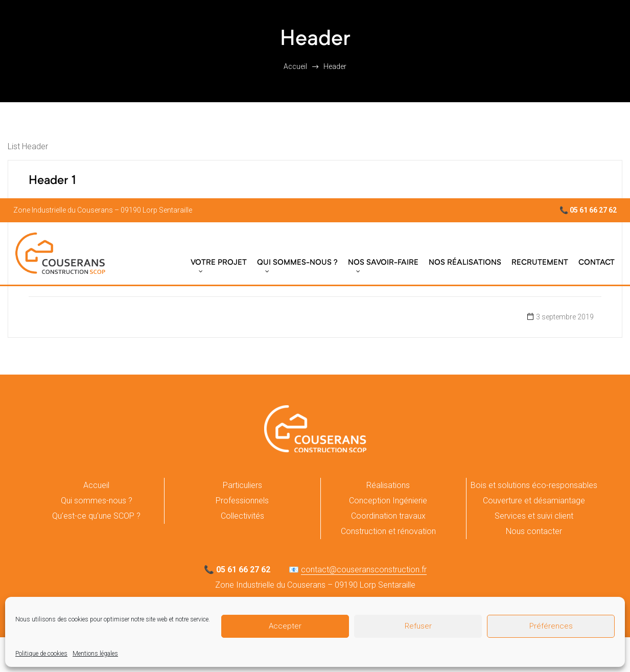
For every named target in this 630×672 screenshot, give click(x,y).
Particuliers (242, 485)
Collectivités (242, 516)
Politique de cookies (41, 654)
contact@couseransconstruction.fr (364, 570)
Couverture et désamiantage (534, 501)
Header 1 (52, 181)
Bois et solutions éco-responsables (534, 485)
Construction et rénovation (388, 531)
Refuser (418, 626)
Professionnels (242, 501)
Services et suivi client (534, 516)
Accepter (285, 626)
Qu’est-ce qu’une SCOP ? (96, 516)
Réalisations (388, 485)
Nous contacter (534, 531)
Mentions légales (95, 654)
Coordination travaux (388, 516)
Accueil (96, 485)
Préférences (551, 626)
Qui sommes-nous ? (97, 501)
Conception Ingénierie (388, 501)
